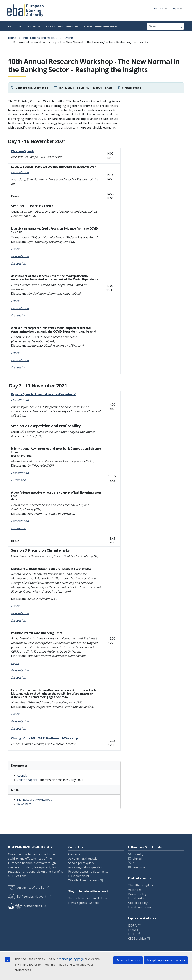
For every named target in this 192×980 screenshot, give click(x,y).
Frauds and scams (140, 907)
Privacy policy (137, 894)
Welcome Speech (22, 151)
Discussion (18, 315)
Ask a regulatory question (86, 867)
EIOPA (132, 925)
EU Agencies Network (27, 896)
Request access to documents (88, 872)
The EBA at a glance (142, 885)
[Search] (180, 26)
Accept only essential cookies (166, 960)
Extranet (159, 8)
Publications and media (101, 26)
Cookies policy (138, 903)
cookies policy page (71, 959)
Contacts (74, 854)
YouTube (139, 867)
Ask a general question (84, 859)
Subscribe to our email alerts (88, 898)
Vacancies (135, 890)
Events (69, 38)
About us (15, 26)
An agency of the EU (26, 888)
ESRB (132, 934)
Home (12, 38)
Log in (175, 8)
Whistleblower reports (83, 880)
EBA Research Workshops (34, 800)
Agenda (22, 775)
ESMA (132, 930)
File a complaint (79, 876)
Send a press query (81, 863)
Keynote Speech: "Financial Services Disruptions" (44, 394)
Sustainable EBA (27, 906)
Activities (33, 26)
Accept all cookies (128, 960)
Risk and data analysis (62, 26)
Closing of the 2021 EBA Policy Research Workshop (44, 738)
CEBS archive (137, 938)
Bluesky (138, 854)
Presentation (20, 670)
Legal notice (136, 898)
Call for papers (27, 780)
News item (24, 804)
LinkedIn (138, 859)
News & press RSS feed (84, 903)
